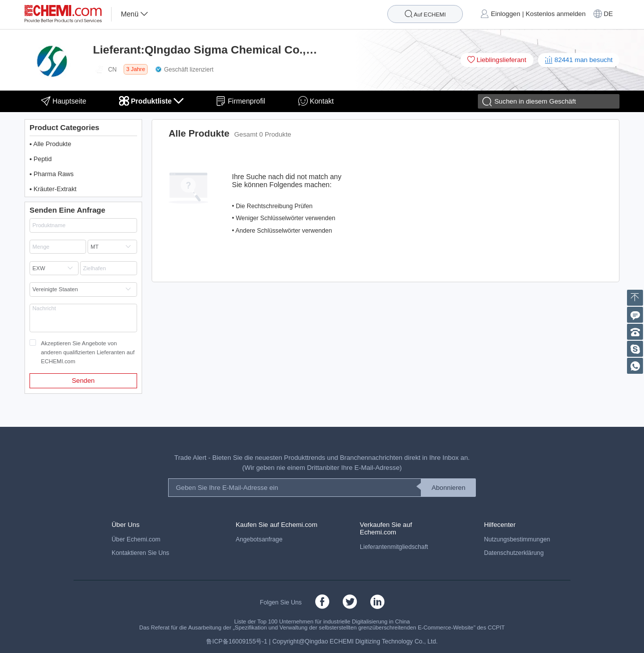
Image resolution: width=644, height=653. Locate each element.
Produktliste (151, 101)
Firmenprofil (241, 101)
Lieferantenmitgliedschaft (394, 547)
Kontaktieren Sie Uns (140, 553)
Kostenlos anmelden (556, 14)
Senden (84, 381)
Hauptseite (64, 101)
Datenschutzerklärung (514, 553)
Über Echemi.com (136, 539)
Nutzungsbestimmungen (517, 539)
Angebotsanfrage (259, 539)
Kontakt (316, 101)
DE (608, 14)
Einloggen (506, 14)
